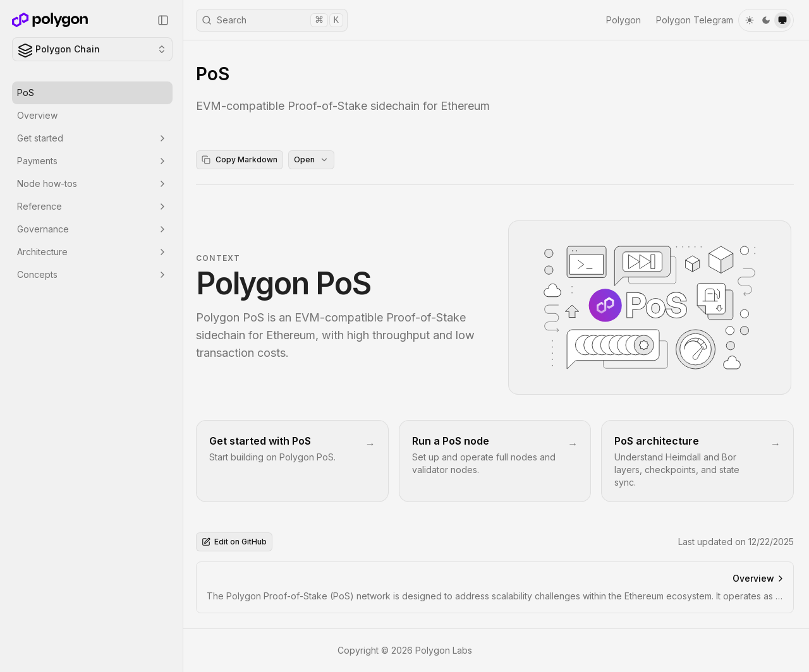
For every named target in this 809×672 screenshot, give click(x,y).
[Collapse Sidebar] (163, 20)
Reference (92, 206)
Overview (37, 115)
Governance (92, 229)
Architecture (92, 252)
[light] (750, 20)
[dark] (766, 20)
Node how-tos (92, 183)
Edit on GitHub (234, 542)
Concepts (92, 274)
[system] (782, 20)
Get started (92, 138)
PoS (26, 93)
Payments (92, 161)
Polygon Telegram (695, 20)
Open (311, 159)
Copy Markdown (240, 159)
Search (272, 20)
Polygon (623, 20)
